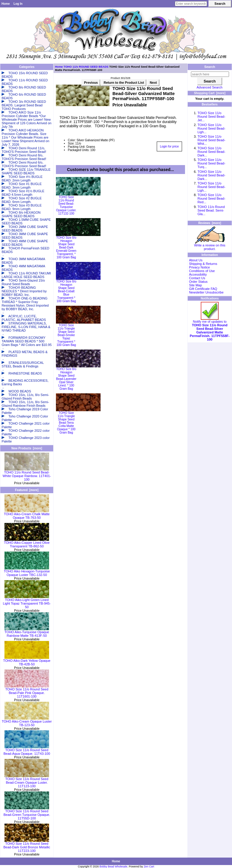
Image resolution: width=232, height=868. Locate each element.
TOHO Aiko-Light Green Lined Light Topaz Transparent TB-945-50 (27, 602)
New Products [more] (27, 448)
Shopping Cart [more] (210, 93)
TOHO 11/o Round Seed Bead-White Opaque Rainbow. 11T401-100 (27, 474)
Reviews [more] (210, 223)
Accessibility (198, 274)
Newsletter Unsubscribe (206, 292)
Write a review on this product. (210, 246)
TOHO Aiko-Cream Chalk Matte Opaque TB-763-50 (27, 514)
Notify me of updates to (210, 329)
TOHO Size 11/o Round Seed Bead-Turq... (211, 163)
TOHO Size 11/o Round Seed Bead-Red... (211, 198)
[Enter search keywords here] (191, 4)
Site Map (195, 285)
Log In (18, 4)
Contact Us (197, 278)
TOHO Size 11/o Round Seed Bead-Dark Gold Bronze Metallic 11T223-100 (27, 846)
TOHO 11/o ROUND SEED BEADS (86, 67)
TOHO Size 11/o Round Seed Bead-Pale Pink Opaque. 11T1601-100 (27, 691)
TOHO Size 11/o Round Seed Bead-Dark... (211, 152)
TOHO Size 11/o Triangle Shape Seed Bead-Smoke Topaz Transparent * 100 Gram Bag (66, 335)
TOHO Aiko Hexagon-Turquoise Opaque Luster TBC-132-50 (27, 572)
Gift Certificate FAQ (203, 289)
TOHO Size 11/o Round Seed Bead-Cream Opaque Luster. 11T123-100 (27, 781)
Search (210, 67)
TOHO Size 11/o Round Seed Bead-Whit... (211, 140)
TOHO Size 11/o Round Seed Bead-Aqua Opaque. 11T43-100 (27, 750)
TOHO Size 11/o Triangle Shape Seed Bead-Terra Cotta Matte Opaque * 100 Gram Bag (66, 423)
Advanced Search (210, 87)
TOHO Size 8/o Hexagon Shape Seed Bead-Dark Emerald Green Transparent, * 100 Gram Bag (66, 247)
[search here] (210, 74)
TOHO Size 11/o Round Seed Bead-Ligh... (211, 128)
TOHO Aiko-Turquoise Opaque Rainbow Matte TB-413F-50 (27, 632)
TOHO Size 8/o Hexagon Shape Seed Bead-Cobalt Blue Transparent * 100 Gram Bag (66, 291)
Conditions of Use (202, 271)
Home (6, 4)
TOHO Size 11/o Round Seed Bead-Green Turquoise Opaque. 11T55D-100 (27, 813)
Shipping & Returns (203, 264)
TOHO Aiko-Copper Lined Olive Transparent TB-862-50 (27, 543)
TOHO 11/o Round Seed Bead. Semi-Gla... (211, 210)
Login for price (169, 146)
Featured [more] (27, 490)
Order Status (198, 282)
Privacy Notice (199, 267)
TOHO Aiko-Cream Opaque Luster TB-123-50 (27, 722)
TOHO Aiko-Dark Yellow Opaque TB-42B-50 (27, 661)
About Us (196, 260)
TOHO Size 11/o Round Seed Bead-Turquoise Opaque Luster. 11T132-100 (66, 205)
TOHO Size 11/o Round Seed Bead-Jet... (211, 117)
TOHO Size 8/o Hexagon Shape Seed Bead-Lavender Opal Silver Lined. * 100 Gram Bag (66, 379)
